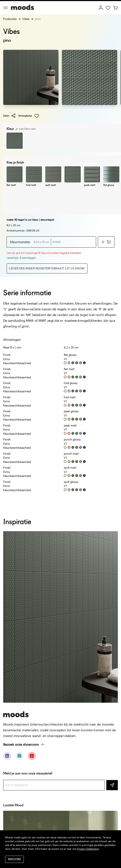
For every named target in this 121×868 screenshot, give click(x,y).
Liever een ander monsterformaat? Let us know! (47, 268)
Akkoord (14, 859)
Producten (10, 19)
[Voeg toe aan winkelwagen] (106, 242)
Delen (9, 116)
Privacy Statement (88, 849)
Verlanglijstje (29, 116)
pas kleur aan (26, 129)
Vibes (26, 19)
